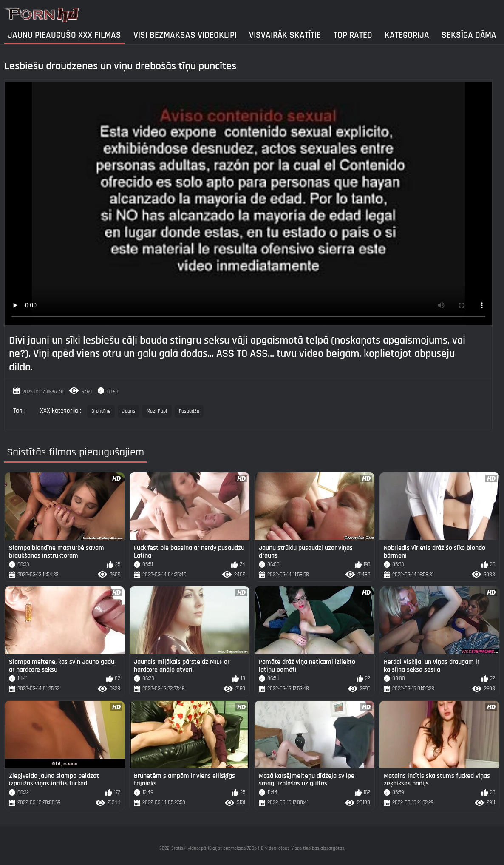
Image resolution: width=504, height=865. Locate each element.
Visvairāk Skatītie (285, 35)
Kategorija (407, 35)
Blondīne (101, 411)
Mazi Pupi (157, 411)
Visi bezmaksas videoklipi (185, 35)
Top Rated (353, 35)
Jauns (129, 411)
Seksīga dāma (469, 35)
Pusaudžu (189, 411)
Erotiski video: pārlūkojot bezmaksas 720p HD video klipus (230, 848)
